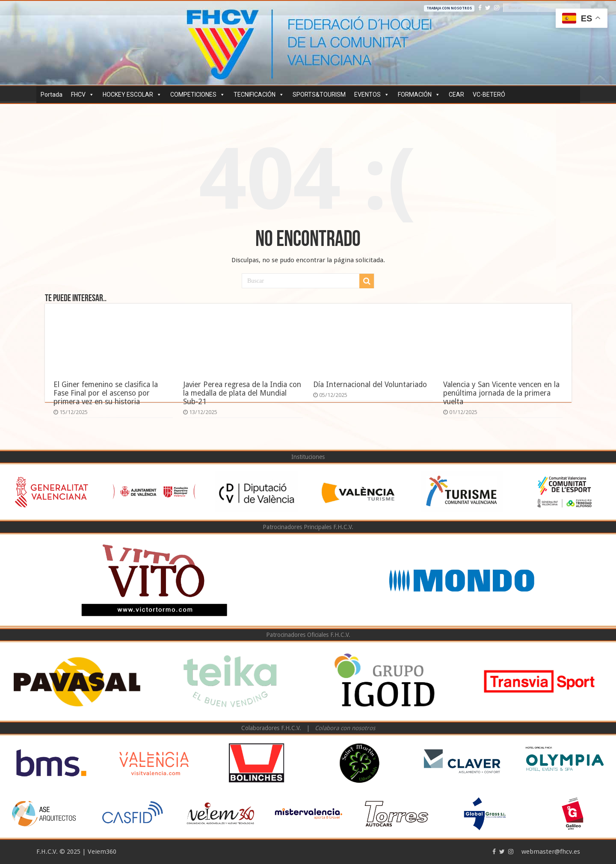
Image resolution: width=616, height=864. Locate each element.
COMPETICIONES (198, 95)
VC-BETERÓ (489, 95)
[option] (51, 492)
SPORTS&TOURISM (319, 95)
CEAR (456, 95)
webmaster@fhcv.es (551, 852)
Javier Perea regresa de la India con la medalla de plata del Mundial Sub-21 (242, 393)
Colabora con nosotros (345, 728)
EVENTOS (372, 95)
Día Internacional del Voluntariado (370, 385)
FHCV (83, 95)
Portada (52, 95)
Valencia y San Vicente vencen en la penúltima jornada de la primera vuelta (501, 393)
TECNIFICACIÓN (259, 95)
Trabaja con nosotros (449, 8)
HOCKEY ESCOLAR (132, 95)
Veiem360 (102, 852)
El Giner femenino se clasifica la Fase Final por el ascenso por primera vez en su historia (106, 393)
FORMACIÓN (419, 95)
